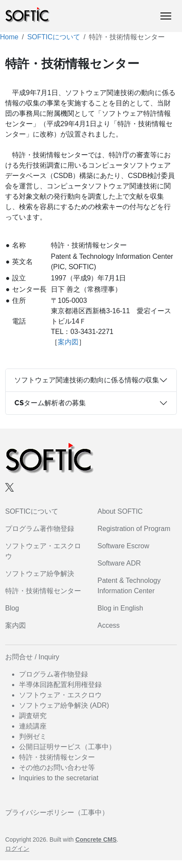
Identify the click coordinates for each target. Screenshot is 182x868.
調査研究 (33, 716)
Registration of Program (134, 529)
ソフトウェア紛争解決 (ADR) (64, 705)
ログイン (17, 849)
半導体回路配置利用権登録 (60, 685)
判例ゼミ (33, 736)
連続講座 (33, 726)
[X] (9, 487)
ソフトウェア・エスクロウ (60, 695)
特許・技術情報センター (43, 591)
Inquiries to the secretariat (59, 778)
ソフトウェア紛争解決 (40, 574)
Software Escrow (123, 546)
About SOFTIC (120, 511)
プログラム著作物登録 (40, 529)
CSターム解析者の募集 (50, 403)
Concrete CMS (96, 839)
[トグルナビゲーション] (166, 16)
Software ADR (119, 563)
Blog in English (120, 608)
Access (109, 625)
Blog (12, 608)
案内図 (68, 342)
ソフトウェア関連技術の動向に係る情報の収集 (87, 380)
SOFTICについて (54, 37)
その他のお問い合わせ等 (57, 768)
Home (9, 37)
